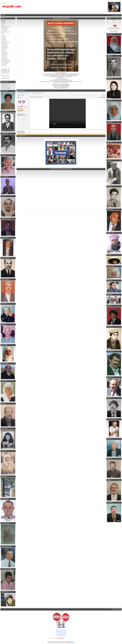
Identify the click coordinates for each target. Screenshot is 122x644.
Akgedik (19, 97)
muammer (9, 88)
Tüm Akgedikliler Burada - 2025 (24, 93)
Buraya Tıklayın (114, 32)
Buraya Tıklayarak (111, 29)
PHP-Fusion (56, 642)
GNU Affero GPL (70, 643)
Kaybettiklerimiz (40, 93)
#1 (102, 97)
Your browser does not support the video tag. (67, 113)
